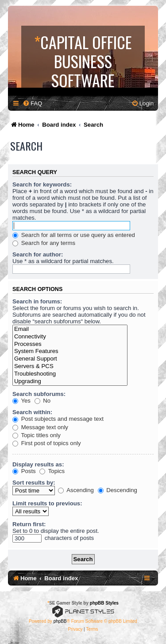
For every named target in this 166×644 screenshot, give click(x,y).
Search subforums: (39, 394)
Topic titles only (37, 435)
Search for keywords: (42, 184)
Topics (52, 471)
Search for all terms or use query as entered (74, 235)
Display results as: (38, 464)
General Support (70, 359)
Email (70, 329)
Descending (118, 490)
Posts (24, 471)
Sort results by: (34, 483)
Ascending (76, 490)
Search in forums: (37, 301)
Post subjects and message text (58, 419)
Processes (70, 344)
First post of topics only (47, 443)
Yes (21, 401)
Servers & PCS (70, 367)
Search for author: (38, 254)
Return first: (29, 524)
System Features (70, 351)
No (43, 401)
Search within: (32, 412)
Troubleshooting (70, 374)
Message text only (40, 427)
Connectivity (70, 337)
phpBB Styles (104, 603)
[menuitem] (32, 103)
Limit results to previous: (47, 503)
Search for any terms (44, 243)
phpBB (60, 621)
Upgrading (70, 382)
